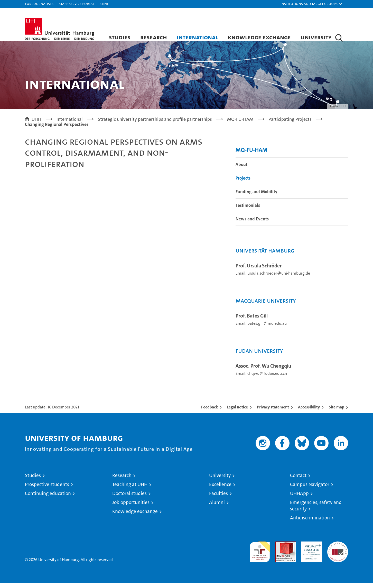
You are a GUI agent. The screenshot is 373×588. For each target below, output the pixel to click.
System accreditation (338, 552)
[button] (312, 4)
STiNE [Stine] (104, 3)
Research (154, 37)
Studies (120, 37)
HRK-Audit (310, 549)
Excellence (220, 489)
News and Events (252, 224)
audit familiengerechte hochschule (260, 555)
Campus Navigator (310, 489)
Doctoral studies (129, 498)
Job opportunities (131, 507)
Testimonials (248, 210)
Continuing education (48, 498)
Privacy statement (273, 412)
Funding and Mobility (257, 197)
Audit (280, 549)
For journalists (39, 3)
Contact (298, 480)
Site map (337, 412)
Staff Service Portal (77, 3)
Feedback (209, 412)
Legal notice (237, 412)
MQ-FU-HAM (251, 155)
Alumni (217, 507)
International (197, 37)
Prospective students (47, 489)
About (241, 170)
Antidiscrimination (310, 523)
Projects (243, 183)
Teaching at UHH (130, 489)
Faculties (218, 498)
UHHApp (299, 498)
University (316, 37)
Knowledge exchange (259, 37)
